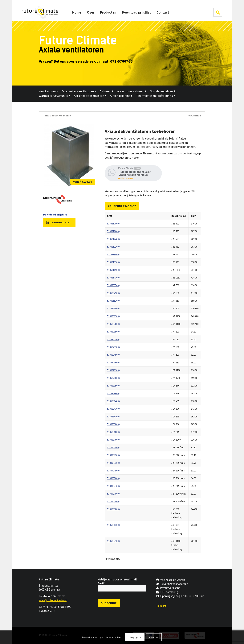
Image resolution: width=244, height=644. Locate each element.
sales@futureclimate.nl (53, 600)
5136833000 (114, 509)
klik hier (218, 12)
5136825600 (114, 363)
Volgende (195, 115)
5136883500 (114, 386)
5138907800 (114, 494)
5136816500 (114, 270)
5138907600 (114, 478)
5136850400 (114, 401)
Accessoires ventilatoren (79, 91)
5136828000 (114, 378)
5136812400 (114, 239)
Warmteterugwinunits (55, 96)
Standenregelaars (163, 91)
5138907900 (114, 502)
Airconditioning (121, 96)
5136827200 (114, 370)
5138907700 (114, 486)
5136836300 (114, 525)
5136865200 (114, 301)
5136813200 (114, 247)
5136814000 (114, 255)
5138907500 (114, 471)
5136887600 (114, 440)
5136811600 (114, 231)
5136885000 (114, 424)
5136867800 (114, 324)
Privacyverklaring (168, 588)
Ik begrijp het (135, 637)
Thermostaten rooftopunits (156, 96)
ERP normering (167, 592)
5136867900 (114, 316)
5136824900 (114, 355)
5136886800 (114, 432)
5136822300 (114, 339)
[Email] (122, 588)
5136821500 (114, 332)
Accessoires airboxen (132, 91)
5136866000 (114, 309)
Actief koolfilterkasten (90, 96)
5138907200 (114, 455)
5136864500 (114, 293)
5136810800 (114, 224)
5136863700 (114, 285)
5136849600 (114, 393)
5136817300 (114, 278)
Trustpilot (161, 606)
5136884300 (114, 409)
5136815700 (114, 262)
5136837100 (114, 541)
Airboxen (107, 91)
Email (101, 583)
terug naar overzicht (58, 115)
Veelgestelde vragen (171, 580)
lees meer (154, 637)
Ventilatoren (48, 91)
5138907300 (114, 463)
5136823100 (114, 347)
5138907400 (114, 447)
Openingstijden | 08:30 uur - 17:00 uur (180, 596)
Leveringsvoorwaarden (172, 584)
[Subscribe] (109, 603)
